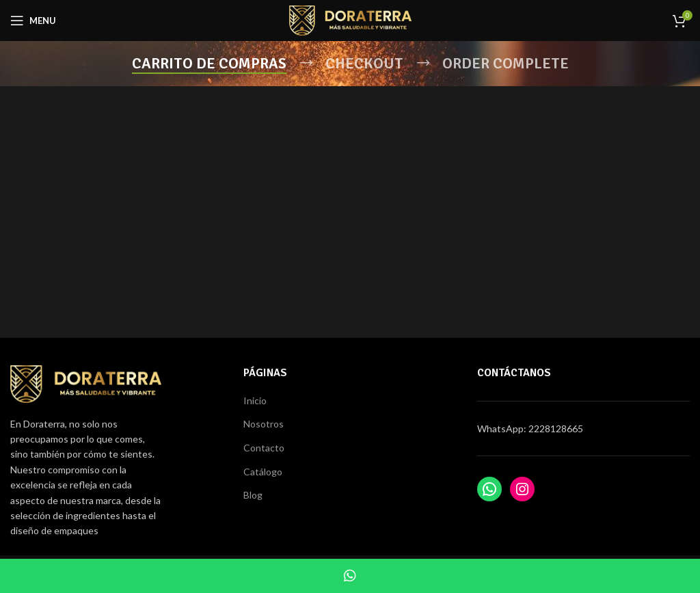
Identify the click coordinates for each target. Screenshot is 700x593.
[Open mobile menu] (33, 21)
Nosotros (264, 424)
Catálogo (263, 472)
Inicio (255, 400)
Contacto (264, 448)
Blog (253, 495)
